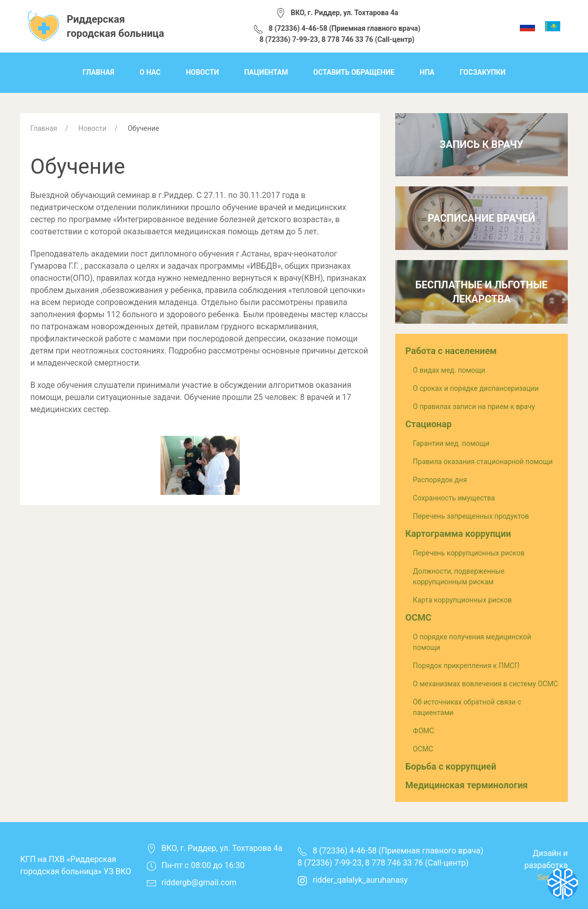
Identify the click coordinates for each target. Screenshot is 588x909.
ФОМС (423, 731)
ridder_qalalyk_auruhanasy (352, 880)
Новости (92, 128)
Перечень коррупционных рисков (469, 553)
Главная (44, 128)
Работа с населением (451, 351)
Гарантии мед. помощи (451, 443)
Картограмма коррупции (458, 534)
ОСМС (418, 617)
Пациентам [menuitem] (266, 72)
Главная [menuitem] (98, 72)
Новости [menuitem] (202, 72)
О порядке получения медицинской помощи (472, 642)
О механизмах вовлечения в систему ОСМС (485, 684)
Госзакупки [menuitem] (483, 72)
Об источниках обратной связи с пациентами (467, 707)
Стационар (429, 424)
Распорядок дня (440, 480)
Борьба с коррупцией (451, 766)
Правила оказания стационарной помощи (483, 462)
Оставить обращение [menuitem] (354, 72)
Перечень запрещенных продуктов (471, 516)
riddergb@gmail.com (199, 882)
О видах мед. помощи (449, 370)
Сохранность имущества (454, 498)
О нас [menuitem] (150, 72)
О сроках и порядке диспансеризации (476, 388)
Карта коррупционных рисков (462, 600)
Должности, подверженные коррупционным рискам (459, 576)
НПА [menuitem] (427, 72)
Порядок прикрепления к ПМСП (466, 666)
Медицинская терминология (467, 785)
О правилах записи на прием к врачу (474, 407)
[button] (200, 465)
